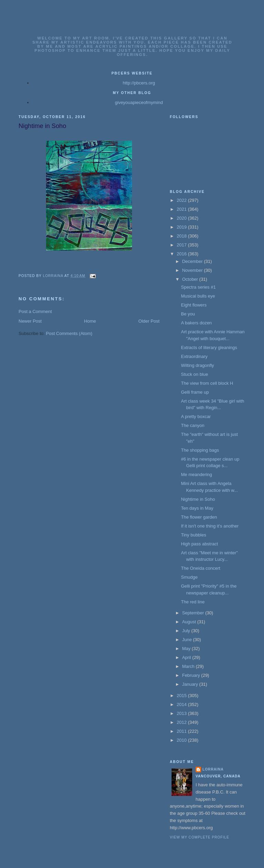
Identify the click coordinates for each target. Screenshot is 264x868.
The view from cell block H (207, 383)
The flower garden (199, 517)
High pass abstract (199, 544)
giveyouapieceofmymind (139, 102)
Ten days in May (197, 508)
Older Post (149, 321)
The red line (193, 602)
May (187, 649)
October (191, 279)
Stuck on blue (194, 374)
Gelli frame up (195, 392)
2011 (182, 731)
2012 (182, 722)
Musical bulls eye (198, 296)
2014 (182, 704)
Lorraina (213, 769)
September (194, 613)
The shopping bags (200, 450)
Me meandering (196, 474)
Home (90, 321)
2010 (182, 740)
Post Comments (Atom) (69, 333)
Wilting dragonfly (197, 365)
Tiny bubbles (193, 535)
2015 (182, 696)
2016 (182, 254)
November (193, 270)
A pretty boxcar (196, 416)
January (191, 684)
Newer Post (30, 321)
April (187, 657)
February (192, 675)
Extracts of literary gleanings (209, 348)
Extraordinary (194, 356)
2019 (182, 227)
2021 (182, 209)
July (187, 631)
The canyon (192, 425)
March (189, 666)
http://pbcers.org (139, 83)
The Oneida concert (200, 568)
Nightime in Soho (198, 499)
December (193, 261)
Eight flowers (194, 305)
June (188, 640)
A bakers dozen (196, 323)
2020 (182, 218)
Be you (188, 314)
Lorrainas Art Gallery (132, 28)
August (190, 622)
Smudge (189, 577)
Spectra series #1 (198, 287)
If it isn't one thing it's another (210, 526)
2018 (182, 236)
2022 (182, 200)
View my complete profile (200, 837)
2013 (182, 713)
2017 (182, 245)
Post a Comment (35, 311)
